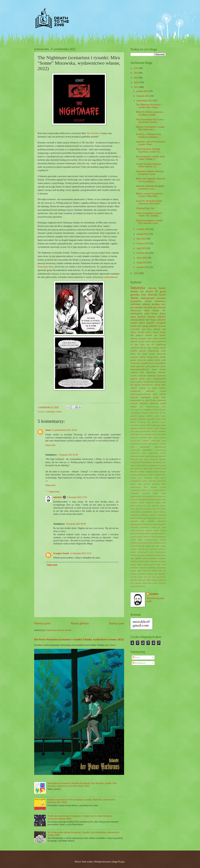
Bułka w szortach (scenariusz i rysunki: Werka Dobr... (150, 195)
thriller (142, 320)
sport (132, 558)
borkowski (154, 459)
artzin (164, 407)
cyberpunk (135, 348)
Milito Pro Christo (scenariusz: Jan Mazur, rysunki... (150, 113)
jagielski (133, 419)
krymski (141, 502)
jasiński (150, 360)
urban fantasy (152, 310)
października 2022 (145, 101)
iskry (146, 487)
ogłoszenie (150, 391)
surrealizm (161, 298)
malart (148, 425)
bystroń (133, 376)
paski (148, 366)
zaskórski (144, 403)
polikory (133, 543)
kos (155, 496)
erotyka (163, 332)
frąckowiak (161, 376)
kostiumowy (160, 301)
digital (146, 468)
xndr (145, 577)
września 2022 (143, 229)
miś (151, 524)
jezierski (155, 490)
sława (164, 397)
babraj (142, 456)
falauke (163, 357)
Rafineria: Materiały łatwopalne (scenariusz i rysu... (150, 187)
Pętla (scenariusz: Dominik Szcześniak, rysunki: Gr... (148, 150)
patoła (153, 537)
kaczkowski (135, 493)
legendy (137, 385)
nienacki (163, 428)
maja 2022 (141, 248)
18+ (164, 310)
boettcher (162, 372)
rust (147, 549)
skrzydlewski (151, 555)
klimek (133, 422)
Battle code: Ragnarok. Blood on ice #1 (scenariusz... (150, 180)
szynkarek (162, 561)
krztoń (157, 360)
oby (159, 527)
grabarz (133, 360)
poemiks (163, 540)
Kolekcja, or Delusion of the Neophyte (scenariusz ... (149, 136)
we (143, 400)
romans (134, 323)
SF (156, 291)
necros (151, 363)
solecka (163, 434)
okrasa (133, 530)
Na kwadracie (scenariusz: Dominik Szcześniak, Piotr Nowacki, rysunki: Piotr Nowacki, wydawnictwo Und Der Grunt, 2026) (82, 785)
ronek (154, 369)
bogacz (146, 459)
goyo (149, 379)
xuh (149, 577)
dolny (151, 468)
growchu (147, 484)
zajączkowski (161, 577)
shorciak (162, 326)
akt (153, 345)
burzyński (162, 410)
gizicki (142, 379)
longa (154, 509)
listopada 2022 (143, 96)
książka (158, 502)
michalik (151, 521)
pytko (133, 434)
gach (157, 478)
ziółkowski (162, 580)
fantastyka (51, 412)
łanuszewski (135, 444)
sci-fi (151, 552)
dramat (163, 314)
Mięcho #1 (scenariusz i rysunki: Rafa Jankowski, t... (150, 128)
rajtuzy (163, 366)
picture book (144, 341)
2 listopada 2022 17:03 (77, 497)
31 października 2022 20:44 (64, 430)
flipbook (157, 329)
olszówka (148, 530)
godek (145, 481)
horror (59, 412)
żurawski (163, 444)
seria (144, 295)
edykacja (163, 472)
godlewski (152, 481)
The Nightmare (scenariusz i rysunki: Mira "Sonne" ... (149, 106)
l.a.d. (149, 506)
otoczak (156, 530)
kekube (159, 419)
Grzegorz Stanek (61, 553)
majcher (134, 388)
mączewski (134, 527)
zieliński (154, 580)
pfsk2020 (153, 326)
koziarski (162, 382)
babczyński (135, 410)
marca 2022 (142, 258)
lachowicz (155, 506)
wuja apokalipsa (160, 574)
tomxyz (156, 438)
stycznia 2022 (143, 267)
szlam (163, 351)
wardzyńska (142, 568)
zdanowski (141, 580)
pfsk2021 (162, 320)
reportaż (142, 351)
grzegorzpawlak (159, 379)
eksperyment (142, 475)
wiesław (154, 571)
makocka (163, 512)
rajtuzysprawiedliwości (140, 369)
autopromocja (153, 453)
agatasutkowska (160, 447)
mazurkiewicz (153, 518)
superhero (139, 307)
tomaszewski (136, 400)
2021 (136, 273)
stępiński (138, 558)
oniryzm (134, 338)
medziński (134, 521)
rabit (153, 546)
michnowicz (135, 363)
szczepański (152, 558)
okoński (163, 335)
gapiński (134, 379)
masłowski (162, 515)
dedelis (143, 357)
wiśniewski (161, 400)
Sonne (48, 430)
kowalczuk (141, 422)
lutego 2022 (142, 263)
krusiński (134, 502)
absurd (149, 291)
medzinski (162, 518)
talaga (139, 565)
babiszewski (135, 456)
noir (156, 335)
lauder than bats (137, 509)
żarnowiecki (141, 586)
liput (150, 348)
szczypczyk (162, 558)
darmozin (162, 465)
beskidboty (148, 410)
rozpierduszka (153, 351)
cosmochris (142, 376)
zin (142, 291)
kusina (133, 506)
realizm (163, 546)
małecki (156, 348)
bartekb (152, 456)
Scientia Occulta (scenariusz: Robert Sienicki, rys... (149, 165)
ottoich (148, 332)
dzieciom (153, 295)
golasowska (162, 481)
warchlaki (134, 568)
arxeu (144, 453)
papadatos (162, 533)
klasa (164, 419)
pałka (137, 431)
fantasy (134, 291)
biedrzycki (134, 459)
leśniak (157, 385)
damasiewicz (154, 465)
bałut (142, 372)
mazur (145, 518)
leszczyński (147, 509)
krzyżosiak (150, 502)
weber (139, 571)
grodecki (150, 416)
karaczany (146, 493)
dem (132, 468)
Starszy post (117, 623)
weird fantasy (151, 314)
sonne (164, 555)
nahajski (144, 363)
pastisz (140, 537)
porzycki (154, 431)
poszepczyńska (142, 543)
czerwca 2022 (143, 243)
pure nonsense (159, 307)
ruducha (163, 394)
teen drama (142, 354)
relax (142, 434)
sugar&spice (146, 397)
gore (140, 326)
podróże (134, 351)
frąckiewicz (148, 478)
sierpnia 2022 (143, 234)
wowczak (150, 574)
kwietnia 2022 (143, 253)
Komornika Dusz (46, 267)
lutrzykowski (135, 512)
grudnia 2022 (143, 91)
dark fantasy (151, 320)
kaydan (155, 493)
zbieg (164, 441)
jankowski (142, 360)
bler (141, 459)
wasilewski (151, 568)
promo (151, 543)
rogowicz (134, 549)
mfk (143, 521)
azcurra (163, 453)
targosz (145, 565)
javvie (149, 490)
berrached (162, 456)
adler (141, 407)
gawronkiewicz (136, 481)
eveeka (150, 475)
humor (162, 288)
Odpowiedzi (54, 492)
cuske (133, 465)
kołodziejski (143, 499)
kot (165, 496)
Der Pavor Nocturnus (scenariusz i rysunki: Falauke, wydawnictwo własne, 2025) (79, 639)
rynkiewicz (162, 549)
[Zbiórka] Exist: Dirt (145, 208)
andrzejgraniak (148, 450)
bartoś (141, 410)
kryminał (152, 317)
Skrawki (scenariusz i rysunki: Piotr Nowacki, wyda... (149, 222)
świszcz (133, 586)
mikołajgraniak (136, 524)
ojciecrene (140, 366)
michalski (134, 428)
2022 (136, 87)
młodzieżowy (145, 527)
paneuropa (154, 533)
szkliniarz (134, 561)
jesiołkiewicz (142, 419)
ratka (158, 546)
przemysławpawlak (137, 546)
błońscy (149, 462)
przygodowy (136, 301)
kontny (134, 326)
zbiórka (135, 298)
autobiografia (136, 314)
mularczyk (162, 524)
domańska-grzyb (160, 468)
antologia (156, 304)
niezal (133, 366)
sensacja (134, 320)
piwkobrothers (145, 431)
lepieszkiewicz (148, 385)
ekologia (134, 475)
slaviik (159, 555)
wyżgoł (140, 577)
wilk (160, 571)
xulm (153, 577)
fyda (164, 413)
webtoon (134, 372)
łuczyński (144, 444)
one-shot (141, 332)
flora (164, 475)
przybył (148, 546)
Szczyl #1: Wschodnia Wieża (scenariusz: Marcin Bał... (149, 202)
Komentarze (139, 663)
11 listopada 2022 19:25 (81, 553)
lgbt (132, 335)
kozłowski (134, 499)
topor (158, 565)
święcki (134, 407)
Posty (136, 657)
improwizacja (135, 487)
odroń (164, 527)
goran (140, 484)
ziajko (148, 580)
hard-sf (142, 323)
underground (148, 298)
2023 (136, 82)
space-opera (147, 329)
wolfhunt (146, 441)
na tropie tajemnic (157, 388)
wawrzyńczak (161, 568)
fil (161, 413)
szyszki (156, 397)
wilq (164, 571)
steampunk (134, 438)
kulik (164, 502)
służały (133, 565)
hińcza (163, 416)
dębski (156, 472)
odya (132, 431)
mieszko (142, 388)
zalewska (134, 580)
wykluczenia (155, 441)
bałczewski (161, 354)
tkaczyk (152, 565)
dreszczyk (152, 376)
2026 (136, 68)
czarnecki (134, 357)
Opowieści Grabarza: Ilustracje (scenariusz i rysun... (150, 173)
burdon (143, 462)
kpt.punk (151, 499)
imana (164, 484)
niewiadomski (160, 363)
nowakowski (136, 391)
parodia (163, 348)
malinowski (135, 515)
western (152, 354)
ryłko (154, 434)
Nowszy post (42, 623)
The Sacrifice (93, 133)
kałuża (163, 493)
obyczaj (152, 288)
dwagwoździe (153, 357)
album (155, 338)
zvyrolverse (161, 341)
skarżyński (141, 555)
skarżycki (134, 397)
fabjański (158, 475)
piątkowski (155, 366)
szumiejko (154, 561)
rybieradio (148, 434)
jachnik (163, 487)
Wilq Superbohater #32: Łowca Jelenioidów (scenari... (150, 121)
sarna (158, 434)
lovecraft (142, 425)
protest (163, 543)
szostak (141, 561)
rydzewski (153, 549)
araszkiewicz (135, 453)
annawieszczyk (160, 450)
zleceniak (148, 307)
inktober (143, 348)
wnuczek (134, 403)
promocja (157, 543)
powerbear (162, 431)
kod (156, 382)
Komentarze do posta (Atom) (58, 630)
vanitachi (163, 438)
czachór (138, 465)
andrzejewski (135, 450)
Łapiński (138, 583)
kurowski (155, 422)
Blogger (121, 862)
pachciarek (134, 533)
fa (154, 475)
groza (163, 291)
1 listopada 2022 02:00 (68, 455)
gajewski (134, 416)
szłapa (133, 354)
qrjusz (155, 394)
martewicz (153, 515)
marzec (163, 425)
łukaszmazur (147, 583)
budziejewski (135, 462)
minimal (149, 335)
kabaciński (151, 419)
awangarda (161, 323)
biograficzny (161, 345)
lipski (164, 385)
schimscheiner (142, 552)
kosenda (160, 496)
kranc (164, 499)
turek (149, 338)
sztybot (147, 561)
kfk (144, 496)
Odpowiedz (50, 445)
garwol (163, 478)
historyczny (136, 310)
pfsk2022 (162, 317)
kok (152, 496)
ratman (137, 434)
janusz (133, 382)
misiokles (58, 497)
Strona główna (80, 623)
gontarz (133, 484)
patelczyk (147, 537)
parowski (134, 537)
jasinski (144, 490)
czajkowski (145, 465)
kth (132, 385)
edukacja (146, 304)
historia (148, 301)
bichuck (155, 410)
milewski (145, 524)
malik (164, 360)
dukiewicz (134, 472)
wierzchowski (135, 441)
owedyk (163, 530)
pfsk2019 (134, 341)
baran (147, 456)
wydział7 (142, 317)
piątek (140, 540)
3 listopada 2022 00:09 (76, 524)
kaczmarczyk (149, 382)
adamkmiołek (145, 447)
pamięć (148, 533)
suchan (145, 558)
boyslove (163, 459)
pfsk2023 (150, 323)
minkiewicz (143, 428)
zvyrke (163, 403)
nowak (153, 527)
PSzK (133, 447)
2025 (136, 73)
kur (149, 422)
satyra (133, 317)
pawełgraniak (161, 537)
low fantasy (161, 509)
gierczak (142, 416)
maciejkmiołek (146, 512)
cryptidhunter (135, 413)
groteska (135, 295)
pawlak (133, 540)
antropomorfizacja (152, 407)
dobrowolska (154, 413)
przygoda (142, 338)
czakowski (145, 413)
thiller (150, 438)
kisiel (148, 496)
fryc (140, 478)
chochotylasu (157, 462)
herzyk (157, 416)
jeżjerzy (140, 382)
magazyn (139, 335)
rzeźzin (133, 552)
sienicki (163, 369)
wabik (153, 341)
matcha (133, 518)
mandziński (144, 515)
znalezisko (154, 403)
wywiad (133, 577)
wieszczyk (146, 571)
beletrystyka (151, 372)
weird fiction (150, 400)
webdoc (133, 571)
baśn (157, 456)
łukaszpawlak (153, 444)
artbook (156, 332)
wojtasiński (141, 574)
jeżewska (163, 490)
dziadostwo (149, 472)
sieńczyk (134, 555)
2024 (136, 78)
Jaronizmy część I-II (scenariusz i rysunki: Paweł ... (151, 143)
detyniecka (139, 468)
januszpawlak (135, 490)
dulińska (141, 472)
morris (156, 428)
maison (156, 512)
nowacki (162, 338)
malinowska (156, 425)
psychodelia (135, 329)
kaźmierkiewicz (136, 496)
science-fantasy (160, 552)
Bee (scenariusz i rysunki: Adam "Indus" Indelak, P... (150, 158)
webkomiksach (111, 277)
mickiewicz (162, 521)
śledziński (162, 583)
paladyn (142, 533)
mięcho (150, 428)
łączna (155, 583)
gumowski (156, 484)
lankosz (163, 506)
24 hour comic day (140, 345)
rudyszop (141, 549)
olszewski (140, 530)
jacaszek (154, 487)
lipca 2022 (141, 239)
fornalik (133, 478)
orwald (163, 391)
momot (155, 524)
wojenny (134, 574)
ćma (132, 583)
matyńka (139, 518)
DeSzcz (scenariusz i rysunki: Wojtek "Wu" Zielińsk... (149, 215)
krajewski (158, 499)
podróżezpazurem (151, 540)
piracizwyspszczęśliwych (141, 394)
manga (145, 326)
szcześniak (143, 438)
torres (164, 565)
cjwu (164, 462)
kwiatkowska (141, 506)
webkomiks (136, 304)
